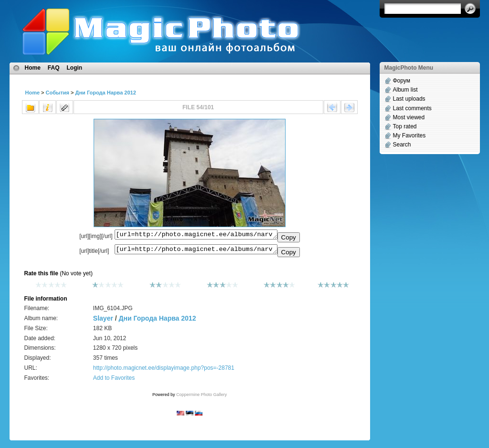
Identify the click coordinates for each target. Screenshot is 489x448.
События (58, 93)
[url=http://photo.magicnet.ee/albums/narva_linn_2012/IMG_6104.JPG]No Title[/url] (196, 251)
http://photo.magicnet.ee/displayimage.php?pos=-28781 (164, 371)
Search (402, 145)
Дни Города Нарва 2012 (106, 93)
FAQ (54, 68)
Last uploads (409, 99)
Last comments (412, 108)
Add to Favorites (114, 381)
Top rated (405, 126)
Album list (405, 90)
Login (75, 68)
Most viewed (409, 117)
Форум (402, 81)
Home (33, 68)
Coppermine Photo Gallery (202, 397)
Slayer (103, 321)
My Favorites (409, 135)
